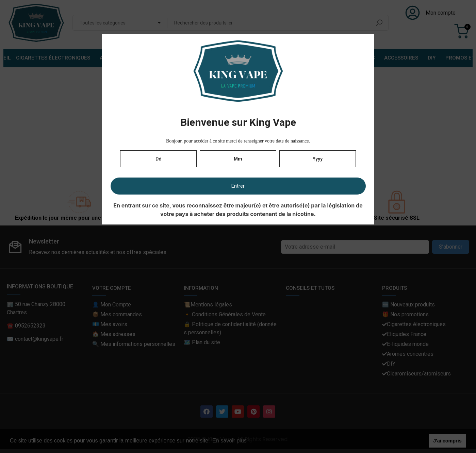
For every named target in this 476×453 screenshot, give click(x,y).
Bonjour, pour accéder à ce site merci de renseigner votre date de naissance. (238, 141)
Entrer (238, 186)
